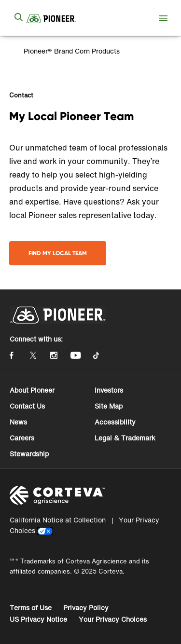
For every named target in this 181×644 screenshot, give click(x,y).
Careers (22, 438)
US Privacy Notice (38, 619)
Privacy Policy (86, 608)
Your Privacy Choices (113, 619)
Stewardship (29, 454)
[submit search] (18, 18)
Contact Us (27, 406)
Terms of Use (31, 608)
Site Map (109, 406)
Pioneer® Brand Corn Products (71, 51)
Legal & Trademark (125, 438)
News (18, 422)
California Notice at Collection (58, 520)
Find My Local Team (58, 253)
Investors (109, 390)
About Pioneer (32, 390)
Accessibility (115, 422)
